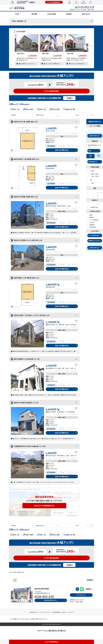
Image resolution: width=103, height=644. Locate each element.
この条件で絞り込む (94, 136)
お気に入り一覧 (69, 109)
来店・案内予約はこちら (50, 600)
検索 (70, 2)
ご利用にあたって (34, 612)
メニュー (91, 2)
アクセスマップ (81, 595)
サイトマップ (70, 612)
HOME (13, 2)
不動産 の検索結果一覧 (19, 21)
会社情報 (69, 14)
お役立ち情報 (52, 14)
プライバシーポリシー (46, 612)
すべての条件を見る (94, 235)
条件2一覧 (41, 109)
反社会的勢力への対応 (59, 612)
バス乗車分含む (93, 207)
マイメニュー (77, 2)
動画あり (91, 217)
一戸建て (91, 171)
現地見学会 (92, 227)
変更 (90, 151)
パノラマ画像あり (93, 220)
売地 (92, 183)
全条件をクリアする (94, 241)
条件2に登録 (54, 109)
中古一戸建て (94, 176)
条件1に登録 (28, 109)
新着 (90, 215)
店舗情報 (88, 589)
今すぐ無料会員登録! (51, 91)
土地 (90, 180)
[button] (91, 45)
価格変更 (91, 225)
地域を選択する (93, 162)
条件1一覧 (15, 109)
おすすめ (91, 222)
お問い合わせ (84, 2)
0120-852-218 (44, 597)
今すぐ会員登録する (54, 2)
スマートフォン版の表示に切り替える (51, 631)
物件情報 (34, 14)
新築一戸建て (94, 174)
